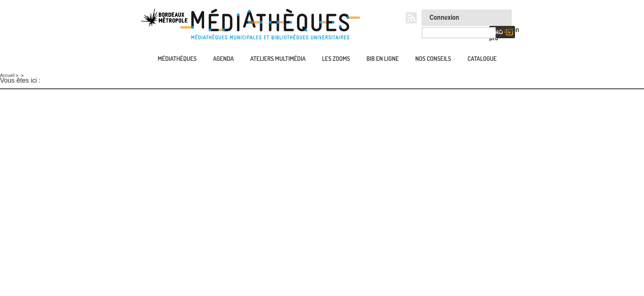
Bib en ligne (383, 59)
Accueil (139, 59)
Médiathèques (177, 59)
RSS (411, 18)
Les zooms (336, 59)
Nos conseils (433, 59)
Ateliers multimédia (278, 59)
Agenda (223, 59)
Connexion (444, 18)
